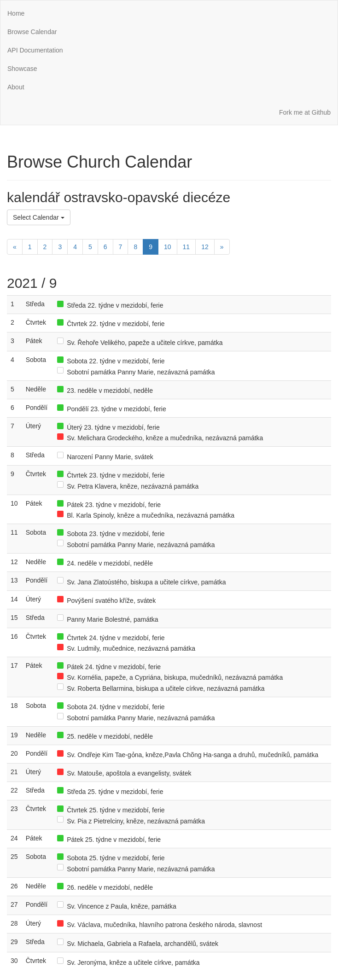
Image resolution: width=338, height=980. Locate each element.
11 (186, 247)
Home (16, 13)
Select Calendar (39, 217)
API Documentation (35, 50)
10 (168, 247)
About (16, 87)
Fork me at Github (305, 112)
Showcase (22, 69)
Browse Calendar (32, 32)
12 (205, 247)
